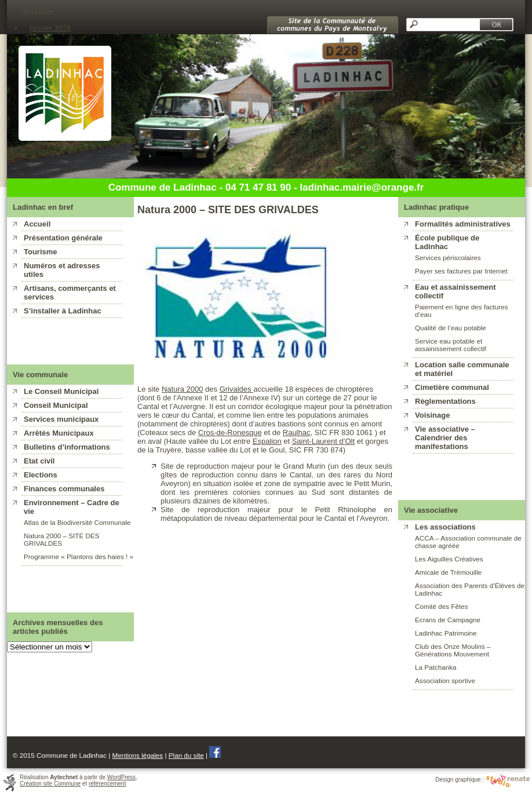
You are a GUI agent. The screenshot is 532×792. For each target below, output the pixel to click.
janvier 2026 (51, 28)
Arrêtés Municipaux (59, 433)
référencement (107, 784)
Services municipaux (61, 419)
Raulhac (297, 433)
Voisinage (432, 415)
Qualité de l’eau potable (451, 328)
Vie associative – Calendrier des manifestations (445, 438)
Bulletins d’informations (67, 447)
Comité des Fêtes (442, 606)
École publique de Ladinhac (447, 242)
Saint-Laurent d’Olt (323, 441)
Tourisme (41, 252)
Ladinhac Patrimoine (446, 633)
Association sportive (445, 680)
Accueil (37, 224)
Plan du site (186, 755)
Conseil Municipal (56, 405)
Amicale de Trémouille (448, 572)
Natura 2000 (183, 389)
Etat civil (39, 461)
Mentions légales (137, 755)
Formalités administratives (463, 224)
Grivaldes (237, 389)
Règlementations (445, 401)
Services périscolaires (448, 258)
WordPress (121, 777)
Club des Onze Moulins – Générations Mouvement (453, 650)
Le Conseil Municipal (61, 391)
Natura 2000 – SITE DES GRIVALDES (62, 539)
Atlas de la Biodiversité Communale (77, 522)
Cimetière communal (452, 387)
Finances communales (64, 489)
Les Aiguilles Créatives (449, 559)
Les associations (445, 527)
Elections (41, 475)
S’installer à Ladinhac (63, 311)
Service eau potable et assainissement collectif (451, 345)
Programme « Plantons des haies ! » (79, 556)
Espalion (267, 441)
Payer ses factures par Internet (461, 271)
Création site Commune (50, 784)
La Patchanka (436, 667)
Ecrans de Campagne (448, 620)
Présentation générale (63, 238)
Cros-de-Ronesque (230, 433)
